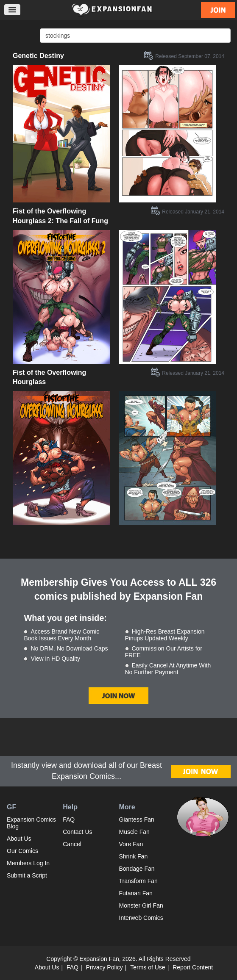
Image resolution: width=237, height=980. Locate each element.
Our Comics (22, 851)
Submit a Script (27, 875)
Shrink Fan (134, 856)
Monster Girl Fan (141, 905)
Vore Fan (131, 844)
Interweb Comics (141, 918)
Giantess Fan (137, 819)
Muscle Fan (134, 832)
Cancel (72, 844)
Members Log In (28, 863)
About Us (19, 839)
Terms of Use (148, 967)
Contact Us (77, 832)
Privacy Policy (105, 967)
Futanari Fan (136, 893)
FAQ (69, 819)
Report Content (193, 967)
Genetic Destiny (38, 56)
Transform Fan (138, 881)
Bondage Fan (137, 869)
